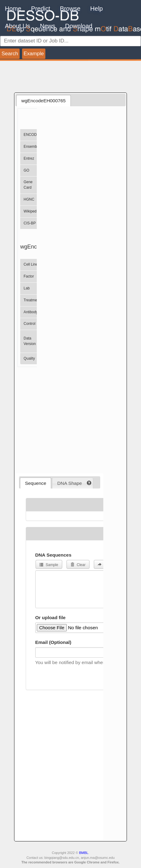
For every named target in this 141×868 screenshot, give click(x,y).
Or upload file (50, 617)
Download (79, 26)
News (48, 26)
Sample (49, 565)
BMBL (84, 853)
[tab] (43, 100)
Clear (78, 565)
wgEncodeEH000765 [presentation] (44, 101)
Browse (70, 9)
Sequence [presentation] (36, 483)
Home (13, 9)
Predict (40, 9)
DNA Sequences (53, 555)
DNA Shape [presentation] (70, 483)
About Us (17, 26)
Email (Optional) (53, 642)
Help (96, 9)
